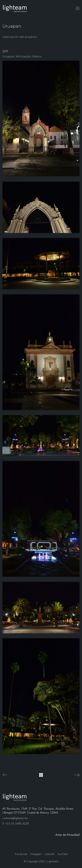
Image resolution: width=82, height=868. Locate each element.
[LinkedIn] (50, 854)
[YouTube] (63, 854)
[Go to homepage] (15, 8)
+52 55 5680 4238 (17, 824)
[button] (78, 8)
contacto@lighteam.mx (15, 818)
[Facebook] (21, 854)
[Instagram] (36, 854)
